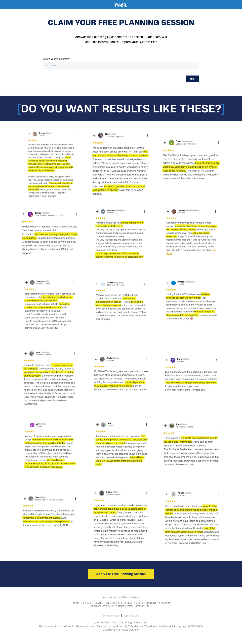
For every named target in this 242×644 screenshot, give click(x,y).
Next (193, 79)
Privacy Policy (111, 616)
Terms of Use (131, 616)
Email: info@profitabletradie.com (121, 597)
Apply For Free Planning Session (121, 574)
